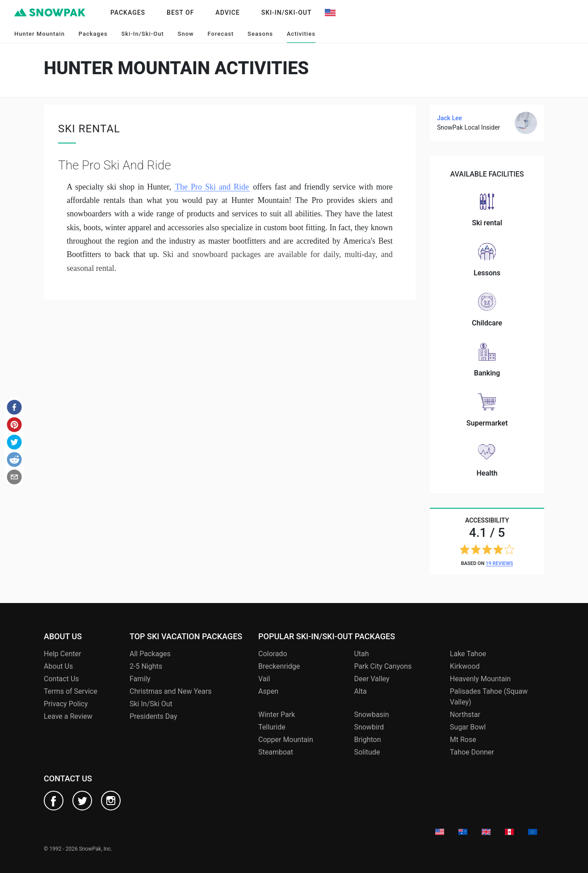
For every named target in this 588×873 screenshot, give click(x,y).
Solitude (367, 752)
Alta (360, 691)
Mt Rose (463, 740)
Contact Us (61, 679)
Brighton (367, 740)
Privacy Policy (66, 704)
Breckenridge (279, 666)
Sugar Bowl (468, 727)
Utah (361, 654)
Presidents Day (153, 716)
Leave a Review (68, 716)
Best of (180, 13)
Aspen (268, 691)
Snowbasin (371, 715)
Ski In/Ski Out (151, 704)
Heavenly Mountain (480, 679)
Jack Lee (449, 118)
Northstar (465, 715)
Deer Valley (372, 679)
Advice (227, 13)
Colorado (273, 654)
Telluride (272, 727)
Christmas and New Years (170, 691)
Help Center (63, 654)
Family (140, 679)
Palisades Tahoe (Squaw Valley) (489, 697)
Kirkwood (465, 666)
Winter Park (277, 715)
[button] (14, 407)
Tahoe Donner (472, 752)
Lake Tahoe (468, 654)
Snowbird (369, 727)
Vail (264, 679)
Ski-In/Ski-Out (287, 13)
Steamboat (276, 752)
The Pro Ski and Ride (212, 187)
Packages (128, 13)
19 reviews (499, 563)
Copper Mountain (286, 740)
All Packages (150, 654)
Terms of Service (71, 691)
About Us (58, 666)
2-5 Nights (146, 666)
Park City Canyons (383, 666)
